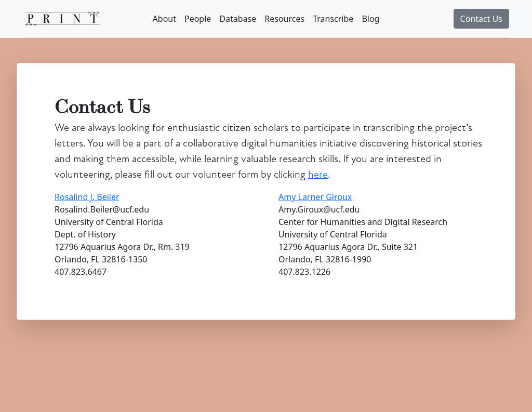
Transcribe (333, 19)
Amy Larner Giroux (315, 197)
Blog (370, 19)
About (164, 19)
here (318, 174)
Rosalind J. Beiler (87, 197)
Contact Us (481, 19)
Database (238, 19)
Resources (284, 19)
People (198, 19)
